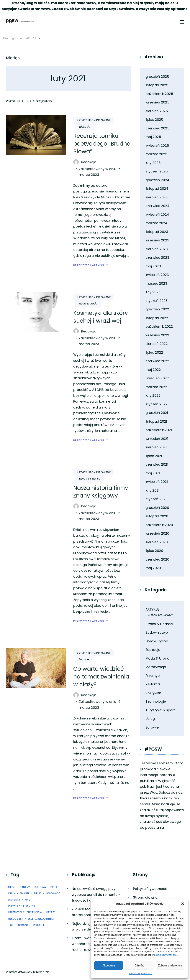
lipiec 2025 (154, 120)
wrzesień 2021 (157, 439)
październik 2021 (159, 430)
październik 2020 (159, 525)
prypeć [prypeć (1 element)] (51, 912)
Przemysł (153, 676)
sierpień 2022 (157, 344)
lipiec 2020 (154, 551)
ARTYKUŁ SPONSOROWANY (94, 120)
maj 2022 (153, 370)
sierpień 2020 (157, 542)
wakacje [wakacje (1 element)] (39, 925)
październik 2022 (159, 326)
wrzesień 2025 (157, 102)
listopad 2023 (157, 232)
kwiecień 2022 (157, 378)
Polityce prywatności (166, 955)
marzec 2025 (156, 154)
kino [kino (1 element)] (28, 900)
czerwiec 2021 (157, 464)
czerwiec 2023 (157, 257)
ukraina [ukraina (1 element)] (23, 925)
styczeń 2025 (157, 171)
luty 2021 (152, 490)
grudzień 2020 (157, 508)
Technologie (156, 701)
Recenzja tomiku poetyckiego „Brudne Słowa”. (102, 144)
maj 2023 (153, 266)
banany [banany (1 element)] (25, 887)
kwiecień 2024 (157, 214)
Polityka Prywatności (140, 973)
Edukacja (85, 127)
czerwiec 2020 (157, 559)
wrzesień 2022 (157, 335)
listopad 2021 (156, 421)
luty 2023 (153, 292)
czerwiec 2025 (157, 128)
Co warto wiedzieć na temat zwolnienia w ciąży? (101, 677)
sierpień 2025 (157, 111)
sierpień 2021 (156, 447)
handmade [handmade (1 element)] (53, 893)
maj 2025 (153, 137)
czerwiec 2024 (157, 206)
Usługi (150, 719)
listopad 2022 (157, 318)
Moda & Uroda (88, 304)
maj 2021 (153, 473)
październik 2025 (159, 94)
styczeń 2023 (157, 301)
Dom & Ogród (157, 641)
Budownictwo (157, 632)
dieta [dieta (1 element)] (54, 887)
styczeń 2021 (156, 499)
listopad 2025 (157, 85)
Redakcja (89, 162)
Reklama (153, 684)
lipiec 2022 (154, 352)
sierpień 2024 (157, 197)
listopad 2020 (157, 516)
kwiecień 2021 (157, 482)
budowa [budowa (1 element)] (40, 887)
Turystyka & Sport (160, 710)
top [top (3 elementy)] (11, 925)
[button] (183, 904)
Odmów (139, 966)
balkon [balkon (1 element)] (11, 887)
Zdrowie (84, 659)
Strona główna (145, 897)
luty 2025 (153, 163)
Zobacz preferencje (170, 966)
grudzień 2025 (157, 76)
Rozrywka (153, 693)
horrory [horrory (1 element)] (14, 900)
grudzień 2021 (157, 413)
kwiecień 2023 (157, 275)
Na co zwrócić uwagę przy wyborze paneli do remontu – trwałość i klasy (96, 895)
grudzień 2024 (157, 180)
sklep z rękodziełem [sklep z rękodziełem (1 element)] (41, 919)
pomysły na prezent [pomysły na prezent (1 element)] (22, 906)
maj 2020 (153, 568)
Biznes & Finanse (90, 479)
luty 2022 (153, 395)
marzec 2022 (156, 387)
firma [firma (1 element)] (38, 893)
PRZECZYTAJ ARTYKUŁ (89, 265)
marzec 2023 (156, 283)
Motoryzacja (156, 667)
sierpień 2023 (157, 249)
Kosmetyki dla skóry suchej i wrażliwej (101, 317)
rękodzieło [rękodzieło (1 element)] (16, 919)
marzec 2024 (156, 223)
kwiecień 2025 (157, 145)
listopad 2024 (157, 188)
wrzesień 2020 (157, 533)
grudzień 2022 (157, 309)
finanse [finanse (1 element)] (25, 893)
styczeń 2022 (157, 404)
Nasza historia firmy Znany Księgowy (101, 492)
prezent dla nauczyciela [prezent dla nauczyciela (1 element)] (25, 912)
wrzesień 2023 (157, 240)
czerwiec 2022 (157, 361)
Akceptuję (109, 966)
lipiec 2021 (154, 456)
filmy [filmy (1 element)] (12, 893)
